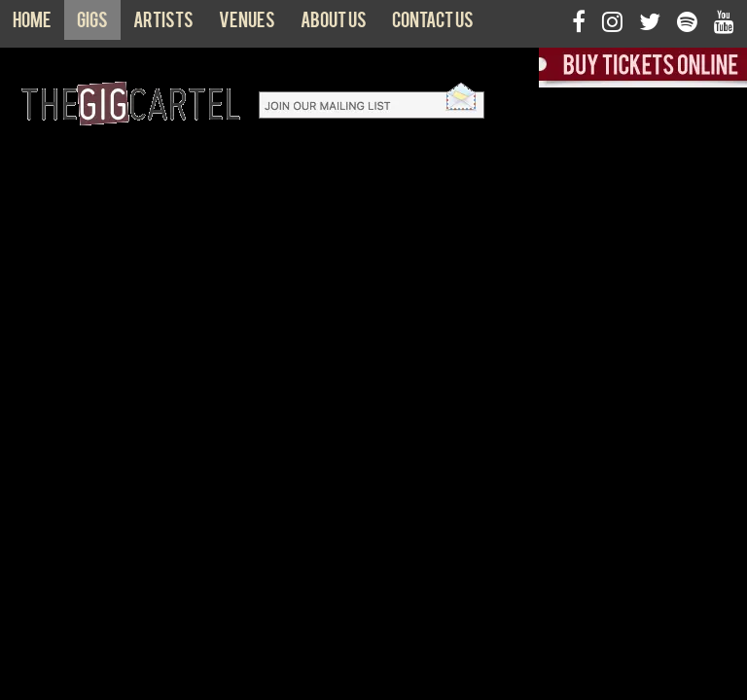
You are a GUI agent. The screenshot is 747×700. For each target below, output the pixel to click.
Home (32, 24)
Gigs (92, 24)
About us (334, 24)
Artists (163, 24)
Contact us (433, 24)
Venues (247, 24)
